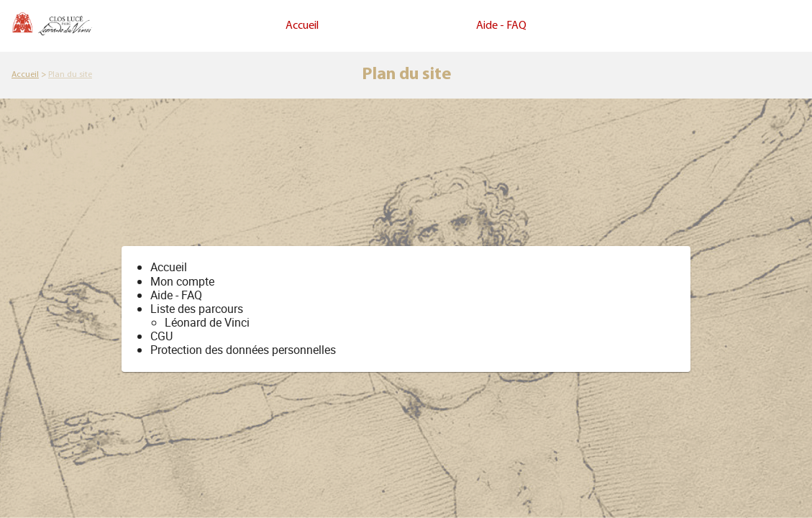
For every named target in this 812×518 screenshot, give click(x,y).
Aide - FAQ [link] (501, 26)
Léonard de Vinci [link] (207, 322)
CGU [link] (161, 336)
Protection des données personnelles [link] (243, 350)
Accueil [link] (302, 26)
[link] (25, 75)
